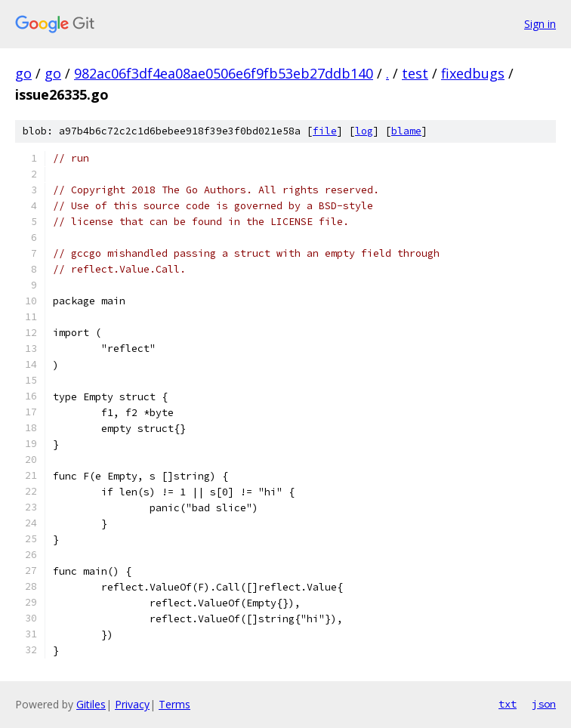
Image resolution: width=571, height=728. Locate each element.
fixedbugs (473, 73)
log (364, 131)
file (325, 131)
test (415, 73)
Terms (174, 704)
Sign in (540, 24)
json (544, 704)
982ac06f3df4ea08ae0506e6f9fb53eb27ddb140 (224, 73)
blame (406, 131)
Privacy (132, 704)
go (23, 73)
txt (508, 704)
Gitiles (91, 704)
